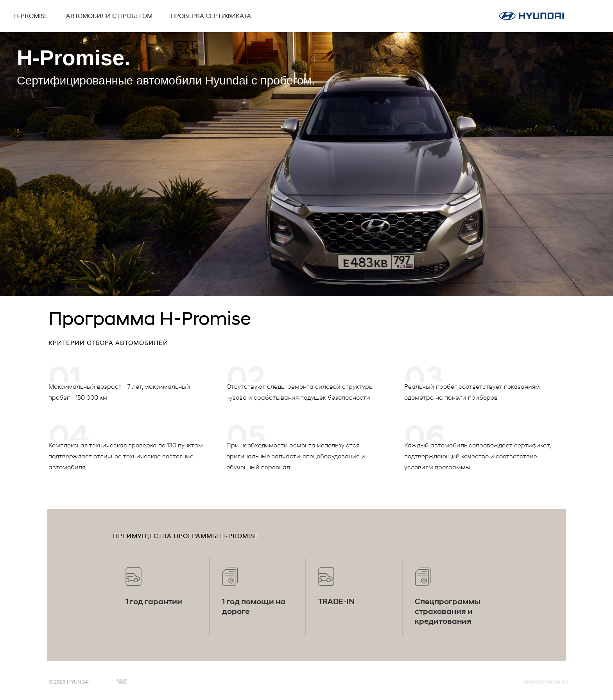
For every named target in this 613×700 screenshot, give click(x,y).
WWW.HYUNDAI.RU (546, 682)
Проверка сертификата (211, 15)
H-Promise (31, 15)
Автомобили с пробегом (109, 15)
